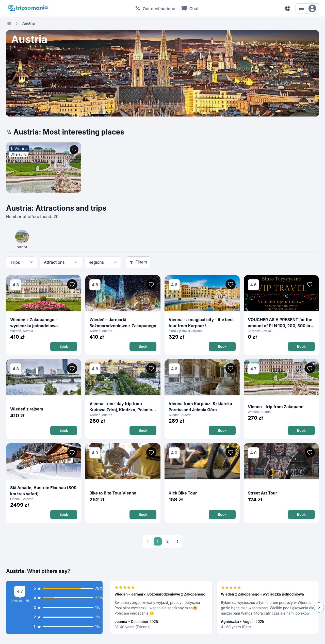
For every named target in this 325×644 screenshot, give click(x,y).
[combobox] (22, 262)
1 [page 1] (158, 541)
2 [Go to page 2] (168, 541)
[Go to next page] (177, 541)
